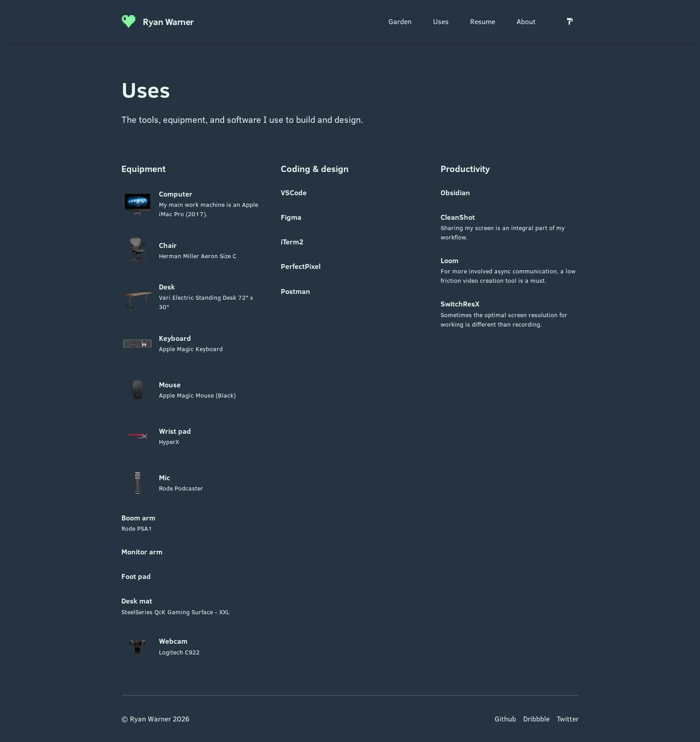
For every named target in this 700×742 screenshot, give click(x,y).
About (526, 21)
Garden (400, 21)
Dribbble (536, 719)
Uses (441, 21)
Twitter (568, 719)
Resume (483, 21)
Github (505, 719)
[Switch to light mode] (570, 21)
